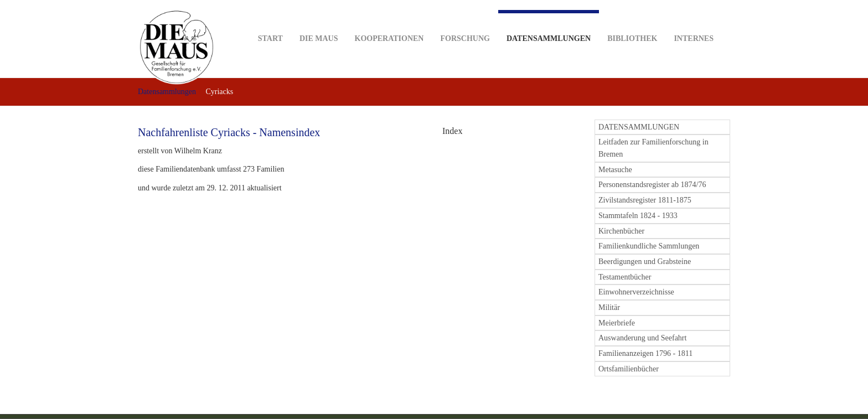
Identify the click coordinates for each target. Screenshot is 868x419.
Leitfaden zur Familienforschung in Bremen (653, 148)
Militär (609, 307)
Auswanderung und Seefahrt (642, 338)
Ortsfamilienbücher (629, 369)
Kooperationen (389, 21)
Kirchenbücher (621, 231)
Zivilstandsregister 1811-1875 (645, 200)
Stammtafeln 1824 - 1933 (638, 216)
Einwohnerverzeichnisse (636, 292)
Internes (694, 21)
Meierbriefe (617, 323)
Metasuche (615, 170)
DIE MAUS (319, 21)
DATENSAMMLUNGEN (639, 127)
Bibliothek (632, 21)
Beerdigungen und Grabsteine (645, 262)
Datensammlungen (549, 26)
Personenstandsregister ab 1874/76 (652, 185)
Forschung (465, 21)
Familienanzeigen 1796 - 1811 (645, 353)
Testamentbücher (625, 277)
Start (270, 21)
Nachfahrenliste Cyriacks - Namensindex (229, 132)
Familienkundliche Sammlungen (649, 246)
